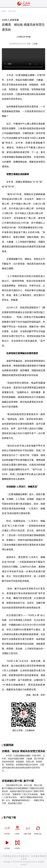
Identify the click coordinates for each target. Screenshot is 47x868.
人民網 (3, 11)
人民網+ (17, 829)
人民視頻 (7, 844)
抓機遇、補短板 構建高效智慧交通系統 (23, 751)
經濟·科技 (12, 11)
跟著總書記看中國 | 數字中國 (18, 781)
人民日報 (7, 829)
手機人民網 (28, 829)
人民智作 (17, 844)
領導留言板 (38, 829)
